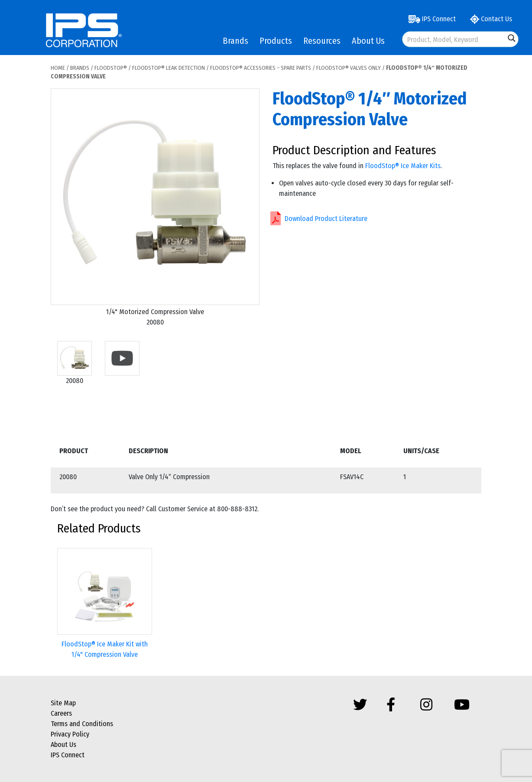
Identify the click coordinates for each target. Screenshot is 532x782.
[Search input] (454, 39)
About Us (368, 41)
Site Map (63, 703)
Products (276, 41)
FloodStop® (111, 68)
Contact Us (491, 19)
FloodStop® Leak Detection (169, 68)
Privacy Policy (70, 734)
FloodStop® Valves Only (349, 68)
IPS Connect (432, 19)
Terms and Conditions (82, 724)
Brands (235, 41)
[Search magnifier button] (512, 38)
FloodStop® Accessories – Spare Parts (261, 68)
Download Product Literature (326, 219)
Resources (322, 41)
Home (58, 68)
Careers (61, 713)
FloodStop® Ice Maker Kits (403, 166)
